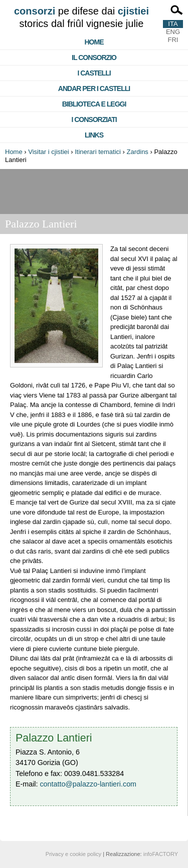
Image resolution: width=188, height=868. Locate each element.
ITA (173, 24)
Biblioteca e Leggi (94, 104)
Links (94, 135)
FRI (173, 40)
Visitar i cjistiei (48, 152)
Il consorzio (94, 57)
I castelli (94, 73)
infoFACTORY (161, 854)
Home (94, 42)
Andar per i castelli (94, 88)
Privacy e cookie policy (73, 854)
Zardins (138, 152)
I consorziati (94, 119)
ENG (173, 32)
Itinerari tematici (98, 152)
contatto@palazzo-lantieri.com (88, 784)
